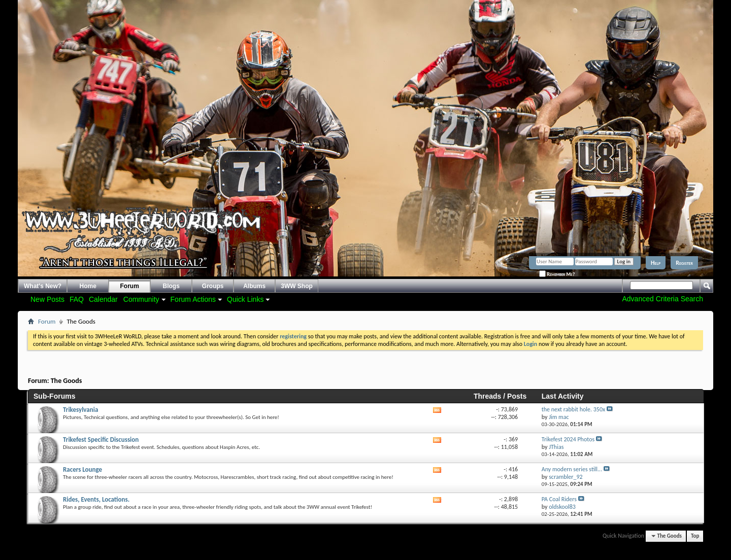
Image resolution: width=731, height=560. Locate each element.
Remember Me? (557, 274)
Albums (254, 286)
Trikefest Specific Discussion (101, 440)
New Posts (47, 299)
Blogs (171, 286)
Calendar (103, 299)
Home (88, 286)
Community (141, 299)
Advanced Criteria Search (662, 299)
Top (695, 536)
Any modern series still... (572, 469)
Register (684, 263)
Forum (130, 286)
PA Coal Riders (559, 499)
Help (656, 263)
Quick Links (245, 299)
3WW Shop (297, 286)
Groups (213, 286)
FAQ (77, 299)
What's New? (43, 286)
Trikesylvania (80, 410)
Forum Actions (193, 299)
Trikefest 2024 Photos (568, 439)
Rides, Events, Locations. (96, 499)
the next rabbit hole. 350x (573, 409)
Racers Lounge (82, 469)
